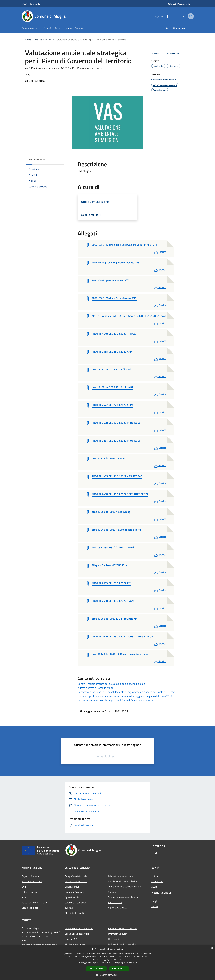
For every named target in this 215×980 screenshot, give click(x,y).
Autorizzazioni (115, 902)
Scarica (160, 252)
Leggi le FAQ (71, 939)
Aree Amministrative (32, 881)
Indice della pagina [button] (37, 160)
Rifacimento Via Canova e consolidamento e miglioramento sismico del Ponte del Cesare (127, 692)
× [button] (212, 948)
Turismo (69, 908)
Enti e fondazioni (30, 892)
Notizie (155, 876)
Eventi (155, 906)
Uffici (24, 887)
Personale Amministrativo (34, 902)
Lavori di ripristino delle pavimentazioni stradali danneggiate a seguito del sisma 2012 (125, 696)
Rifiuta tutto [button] (119, 968)
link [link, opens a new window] (136, 962)
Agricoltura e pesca (118, 908)
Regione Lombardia (31, 4)
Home (28, 40)
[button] (107, 975)
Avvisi (48, 40)
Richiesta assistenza (75, 944)
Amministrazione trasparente (123, 928)
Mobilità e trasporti (74, 913)
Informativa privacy (118, 934)
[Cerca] (190, 16)
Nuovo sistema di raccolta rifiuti (95, 688)
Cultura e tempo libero (76, 881)
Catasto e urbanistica (75, 902)
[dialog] (107, 963)
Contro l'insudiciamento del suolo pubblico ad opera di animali (112, 684)
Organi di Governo (30, 876)
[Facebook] (164, 16)
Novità (38, 40)
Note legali (113, 939)
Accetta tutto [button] (96, 969)
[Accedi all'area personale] (179, 4)
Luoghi (155, 901)
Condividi (158, 54)
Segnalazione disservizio (77, 934)
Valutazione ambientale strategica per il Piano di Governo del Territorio (116, 700)
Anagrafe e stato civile (76, 876)
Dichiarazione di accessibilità (122, 944)
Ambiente (113, 892)
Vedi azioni (173, 54)
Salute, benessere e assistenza (123, 897)
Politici (25, 897)
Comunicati (157, 881)
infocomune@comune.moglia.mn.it (39, 945)
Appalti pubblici (72, 897)
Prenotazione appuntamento (79, 928)
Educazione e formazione (120, 876)
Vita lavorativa (72, 887)
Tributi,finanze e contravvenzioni (124, 887)
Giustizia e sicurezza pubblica (123, 881)
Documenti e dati (30, 908)
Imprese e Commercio (75, 892)
